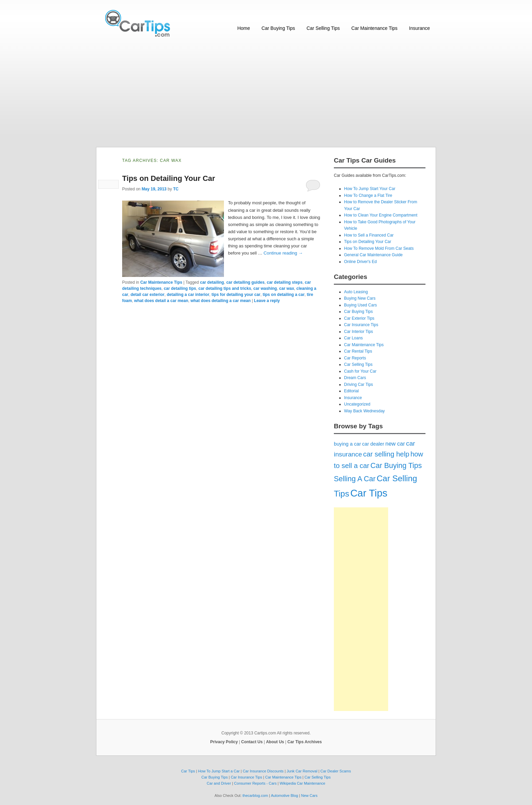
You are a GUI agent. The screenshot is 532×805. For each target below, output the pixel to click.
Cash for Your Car (360, 371)
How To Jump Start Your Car (370, 189)
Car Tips (369, 493)
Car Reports (355, 358)
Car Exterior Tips (359, 318)
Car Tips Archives (305, 742)
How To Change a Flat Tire (368, 195)
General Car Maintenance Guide (373, 255)
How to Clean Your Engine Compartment (381, 215)
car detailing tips (180, 288)
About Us (275, 742)
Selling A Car (355, 479)
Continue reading (283, 253)
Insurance (420, 28)
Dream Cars (355, 378)
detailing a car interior (188, 295)
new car (395, 444)
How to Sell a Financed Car (369, 235)
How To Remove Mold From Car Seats (379, 248)
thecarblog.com (255, 795)
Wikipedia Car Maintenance (302, 783)
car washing (265, 288)
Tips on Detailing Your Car (169, 178)
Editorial (351, 391)
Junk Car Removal (302, 771)
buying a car (347, 444)
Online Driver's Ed (360, 262)
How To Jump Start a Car (219, 771)
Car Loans (353, 338)
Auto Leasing (356, 292)
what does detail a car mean (161, 301)
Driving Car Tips (358, 385)
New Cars (309, 795)
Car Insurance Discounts (263, 771)
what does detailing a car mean (220, 301)
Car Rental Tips (358, 351)
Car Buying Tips (278, 28)
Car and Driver (219, 783)
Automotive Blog (284, 795)
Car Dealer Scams (336, 771)
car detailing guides (245, 282)
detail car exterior (148, 295)
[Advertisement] (266, 96)
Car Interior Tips (358, 332)
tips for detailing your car (236, 295)
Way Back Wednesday (364, 411)
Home (243, 28)
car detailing (212, 282)
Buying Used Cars (360, 305)
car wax (287, 288)
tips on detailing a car (283, 295)
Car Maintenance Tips (374, 28)
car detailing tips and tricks (225, 288)
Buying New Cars (360, 298)
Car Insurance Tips (361, 325)
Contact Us (252, 742)
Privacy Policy (224, 742)
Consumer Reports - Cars (255, 783)
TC (176, 189)
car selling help (386, 454)
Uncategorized (357, 404)
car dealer (373, 444)
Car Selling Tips (323, 28)
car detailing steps (284, 282)
